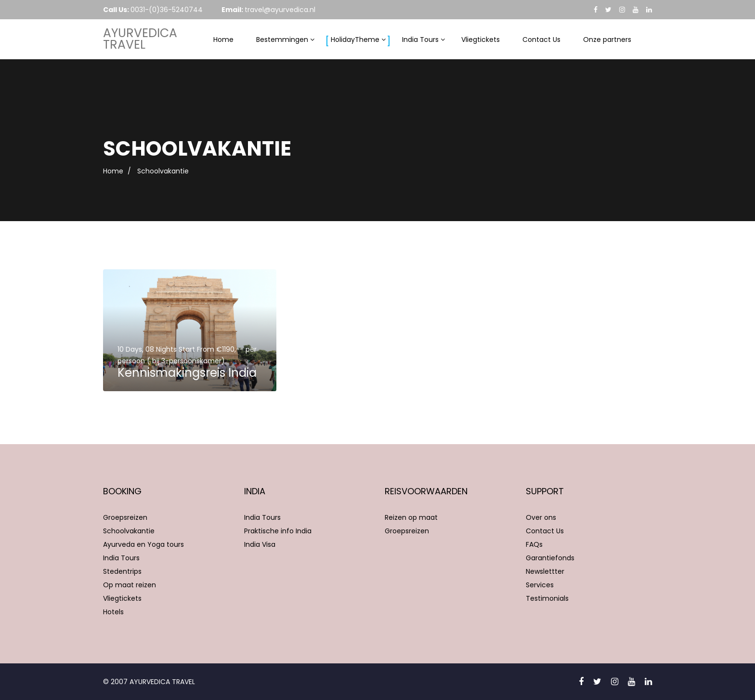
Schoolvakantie (129, 531)
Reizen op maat (411, 517)
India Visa (260, 544)
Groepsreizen (125, 517)
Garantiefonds (550, 558)
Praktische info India (278, 531)
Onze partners (607, 40)
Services (540, 585)
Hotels (113, 612)
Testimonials (547, 598)
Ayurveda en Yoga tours (143, 544)
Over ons (541, 517)
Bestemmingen (282, 40)
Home (223, 40)
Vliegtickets (481, 40)
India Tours (420, 40)
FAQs (534, 544)
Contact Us (541, 40)
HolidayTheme (355, 40)
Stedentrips (122, 571)
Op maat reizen (130, 585)
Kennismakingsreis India (187, 373)
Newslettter (545, 571)
